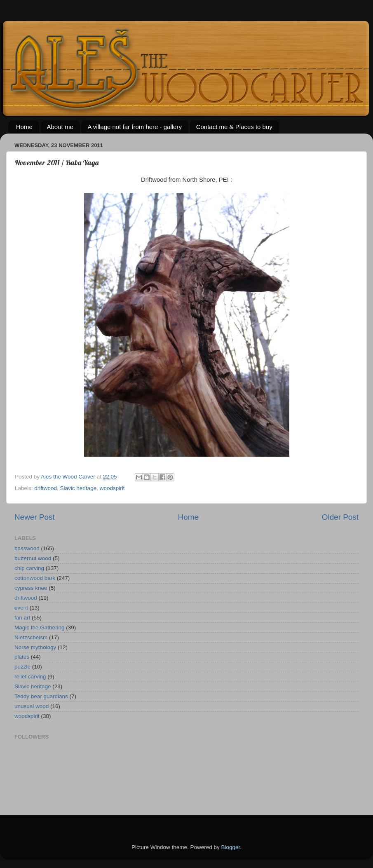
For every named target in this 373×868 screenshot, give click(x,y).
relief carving (30, 677)
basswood (27, 548)
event (21, 608)
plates (22, 657)
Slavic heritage (79, 488)
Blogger (231, 847)
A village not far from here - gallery (134, 127)
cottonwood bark (35, 578)
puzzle (22, 667)
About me (60, 127)
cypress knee (31, 588)
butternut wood (33, 558)
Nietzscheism (31, 637)
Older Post (340, 517)
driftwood (46, 488)
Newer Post (35, 517)
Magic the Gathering (40, 628)
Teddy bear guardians (41, 696)
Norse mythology (35, 647)
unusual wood (32, 706)
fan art (22, 618)
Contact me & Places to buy (234, 127)
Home (24, 127)
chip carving (29, 568)
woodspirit (112, 488)
